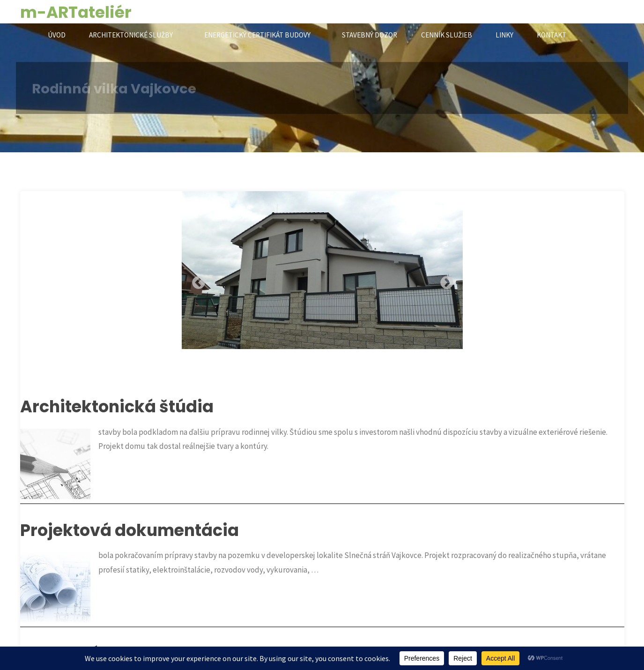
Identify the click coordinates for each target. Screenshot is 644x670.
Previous (196, 280)
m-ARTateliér (76, 12)
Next (444, 280)
